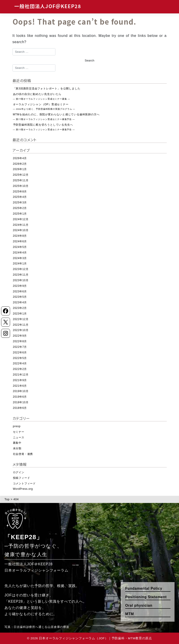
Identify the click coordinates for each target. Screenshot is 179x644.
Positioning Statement (146, 597)
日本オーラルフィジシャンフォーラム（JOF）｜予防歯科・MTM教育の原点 (95, 638)
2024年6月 (20, 241)
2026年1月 (20, 169)
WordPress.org (23, 489)
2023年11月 (21, 275)
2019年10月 (21, 391)
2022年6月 (20, 353)
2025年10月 (21, 186)
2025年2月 (20, 208)
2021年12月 (21, 375)
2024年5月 (20, 247)
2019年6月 (20, 397)
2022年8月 (20, 341)
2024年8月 (20, 236)
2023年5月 (20, 297)
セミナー (19, 432)
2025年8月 (20, 192)
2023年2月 (20, 308)
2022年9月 (20, 336)
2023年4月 (20, 302)
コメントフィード (24, 484)
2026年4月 (20, 158)
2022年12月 (21, 319)
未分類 (17, 448)
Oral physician (139, 605)
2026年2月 (20, 164)
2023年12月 (21, 269)
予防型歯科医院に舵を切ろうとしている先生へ (44, 127)
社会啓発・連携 (23, 454)
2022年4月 (20, 363)
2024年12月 (21, 219)
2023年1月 (20, 314)
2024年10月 (21, 230)
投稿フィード (22, 478)
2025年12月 (21, 175)
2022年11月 (21, 325)
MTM (130, 614)
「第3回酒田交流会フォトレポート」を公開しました (47, 89)
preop (17, 426)
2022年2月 (20, 369)
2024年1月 (20, 264)
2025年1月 (20, 214)
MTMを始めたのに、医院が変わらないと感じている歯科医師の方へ (56, 117)
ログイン (19, 472)
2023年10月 (21, 280)
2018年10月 (21, 402)
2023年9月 (20, 286)
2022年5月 (20, 358)
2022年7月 (20, 347)
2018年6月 (20, 408)
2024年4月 (20, 253)
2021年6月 (20, 386)
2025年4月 (20, 197)
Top (7, 499)
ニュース (19, 437)
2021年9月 (20, 380)
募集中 (17, 443)
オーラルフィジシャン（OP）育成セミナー (44, 107)
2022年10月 (21, 330)
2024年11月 (21, 225)
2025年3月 (20, 203)
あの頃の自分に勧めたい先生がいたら (42, 96)
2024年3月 (20, 258)
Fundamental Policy (144, 588)
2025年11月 (21, 180)
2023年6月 (20, 291)
